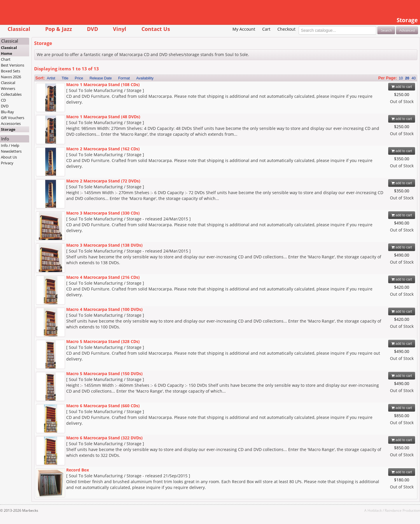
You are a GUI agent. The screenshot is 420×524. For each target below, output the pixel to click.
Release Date (101, 78)
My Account (244, 29)
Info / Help (10, 145)
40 (414, 78)
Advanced (407, 30)
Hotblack (375, 510)
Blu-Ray (7, 112)
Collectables (11, 94)
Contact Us (156, 29)
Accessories (11, 123)
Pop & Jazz (59, 29)
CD (3, 100)
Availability (145, 78)
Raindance (393, 510)
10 (401, 78)
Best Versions (13, 65)
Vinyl (120, 29)
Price (79, 78)
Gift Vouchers (13, 118)
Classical (19, 29)
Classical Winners (8, 86)
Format (124, 78)
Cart (266, 29)
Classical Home (9, 51)
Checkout (286, 29)
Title (65, 78)
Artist (51, 78)
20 (407, 78)
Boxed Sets (10, 71)
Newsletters (11, 151)
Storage (8, 129)
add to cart (402, 87)
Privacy (7, 163)
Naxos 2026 (11, 77)
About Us (9, 157)
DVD (92, 29)
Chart (6, 59)
